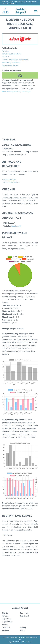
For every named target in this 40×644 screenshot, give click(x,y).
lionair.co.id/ (16, 226)
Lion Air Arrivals (10, 179)
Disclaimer (24, 637)
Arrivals (5, 616)
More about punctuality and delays (16, 92)
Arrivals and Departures (12, 54)
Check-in (6, 57)
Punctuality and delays (11, 62)
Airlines (5, 625)
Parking (23, 628)
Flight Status (7, 622)
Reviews (6, 630)
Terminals (24, 613)
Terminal (6, 51)
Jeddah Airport (21, 11)
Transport (6, 628)
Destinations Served (10, 65)
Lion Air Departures (11, 182)
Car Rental (24, 616)
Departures (7, 619)
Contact (31, 637)
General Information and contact (15, 60)
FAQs (22, 630)
